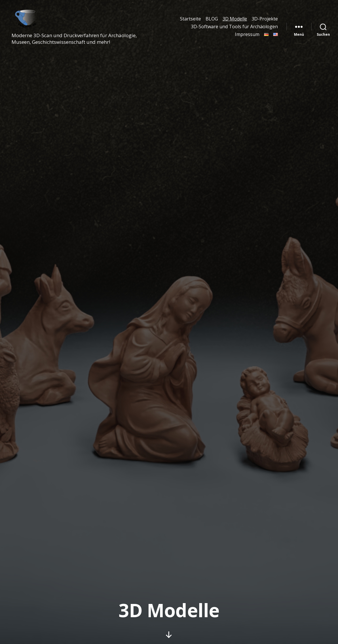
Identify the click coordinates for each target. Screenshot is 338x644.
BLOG (212, 21)
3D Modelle (235, 21)
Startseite (190, 21)
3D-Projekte (265, 21)
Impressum (247, 37)
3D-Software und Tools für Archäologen (234, 29)
